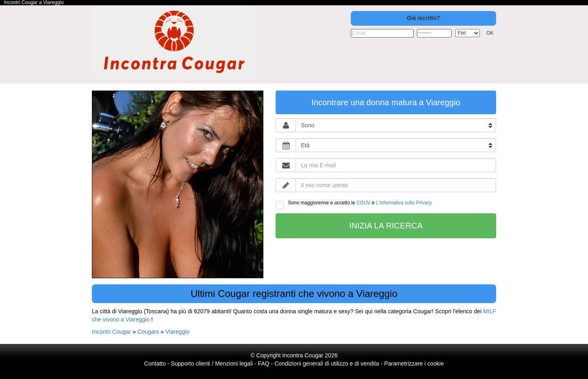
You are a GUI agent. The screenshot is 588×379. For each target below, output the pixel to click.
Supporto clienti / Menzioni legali (212, 363)
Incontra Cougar (303, 355)
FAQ (264, 363)
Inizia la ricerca (386, 226)
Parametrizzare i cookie (414, 363)
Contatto (155, 363)
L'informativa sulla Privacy (404, 203)
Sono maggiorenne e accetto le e (354, 205)
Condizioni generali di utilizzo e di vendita (327, 363)
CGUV (363, 203)
